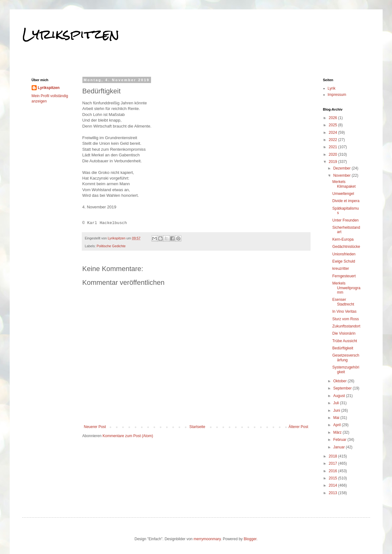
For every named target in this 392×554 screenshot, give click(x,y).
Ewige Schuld (344, 261)
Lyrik (332, 88)
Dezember (342, 168)
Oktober (340, 381)
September (343, 388)
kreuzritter (340, 269)
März (338, 432)
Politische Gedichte (111, 246)
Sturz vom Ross (345, 319)
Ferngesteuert (344, 276)
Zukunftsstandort (346, 326)
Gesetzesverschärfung (346, 358)
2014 (333, 485)
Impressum (337, 95)
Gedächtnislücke (346, 247)
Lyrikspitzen (71, 34)
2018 (333, 456)
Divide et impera (346, 201)
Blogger (250, 539)
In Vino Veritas (344, 311)
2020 (333, 154)
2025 (333, 125)
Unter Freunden (345, 220)
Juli (336, 403)
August (340, 396)
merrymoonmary (207, 539)
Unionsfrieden (344, 254)
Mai (337, 418)
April (337, 425)
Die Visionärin (344, 333)
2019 (333, 162)
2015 (333, 478)
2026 (333, 118)
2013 (333, 493)
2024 (333, 133)
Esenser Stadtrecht (343, 302)
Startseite (197, 427)
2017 (333, 463)
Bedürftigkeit (343, 348)
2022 (333, 140)
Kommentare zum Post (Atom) (128, 436)
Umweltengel (343, 194)
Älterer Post (298, 427)
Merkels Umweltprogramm (346, 288)
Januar (339, 447)
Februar (340, 440)
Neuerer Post (95, 427)
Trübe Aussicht (345, 341)
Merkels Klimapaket (344, 184)
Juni (337, 410)
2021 (333, 147)
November (342, 175)
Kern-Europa (343, 239)
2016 (333, 471)
